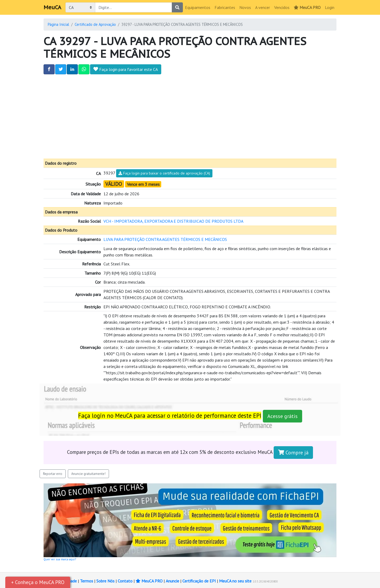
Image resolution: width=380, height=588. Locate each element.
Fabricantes (225, 7)
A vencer (263, 7)
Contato (125, 581)
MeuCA (52, 7)
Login (330, 7)
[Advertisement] (190, 116)
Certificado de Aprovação (95, 24)
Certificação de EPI (199, 581)
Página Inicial (58, 24)
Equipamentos (198, 7)
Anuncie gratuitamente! (88, 474)
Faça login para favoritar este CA (126, 69)
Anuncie (172, 581)
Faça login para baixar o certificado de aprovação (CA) (164, 173)
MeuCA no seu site (235, 581)
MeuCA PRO (307, 7)
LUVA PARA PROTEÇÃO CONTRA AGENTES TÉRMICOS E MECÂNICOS (165, 239)
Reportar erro (53, 474)
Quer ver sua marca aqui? (60, 559)
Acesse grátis (282, 416)
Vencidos (282, 7)
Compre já (293, 453)
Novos (245, 7)
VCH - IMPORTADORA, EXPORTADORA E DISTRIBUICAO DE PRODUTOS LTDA (173, 221)
